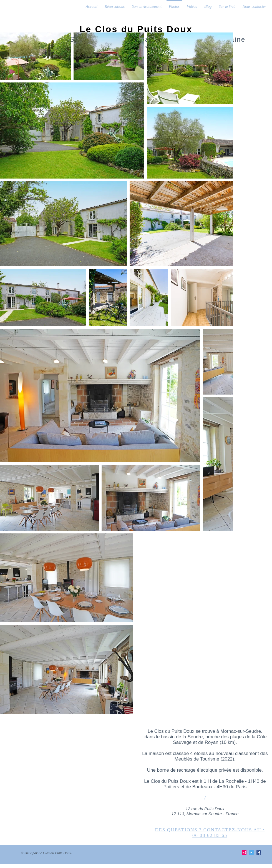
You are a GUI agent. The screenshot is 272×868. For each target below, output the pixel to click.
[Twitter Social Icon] (251, 852)
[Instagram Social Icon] (244, 852)
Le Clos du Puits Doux (136, 29)
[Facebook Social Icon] (259, 852)
